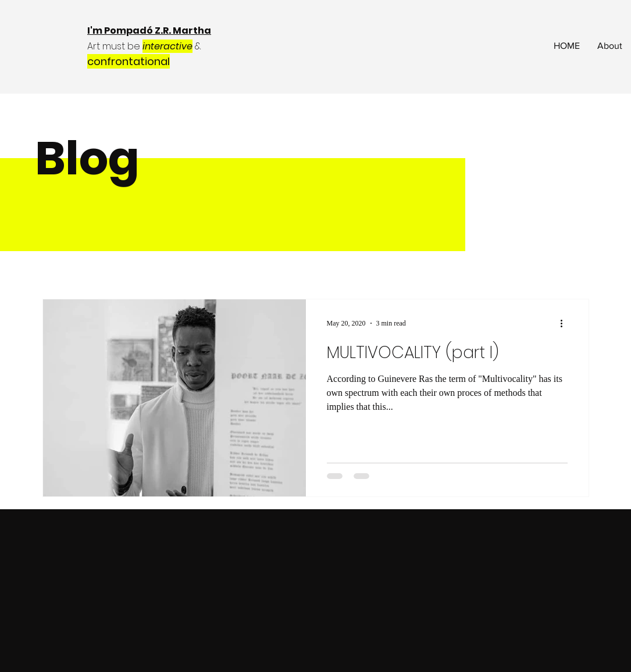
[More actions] (566, 323)
